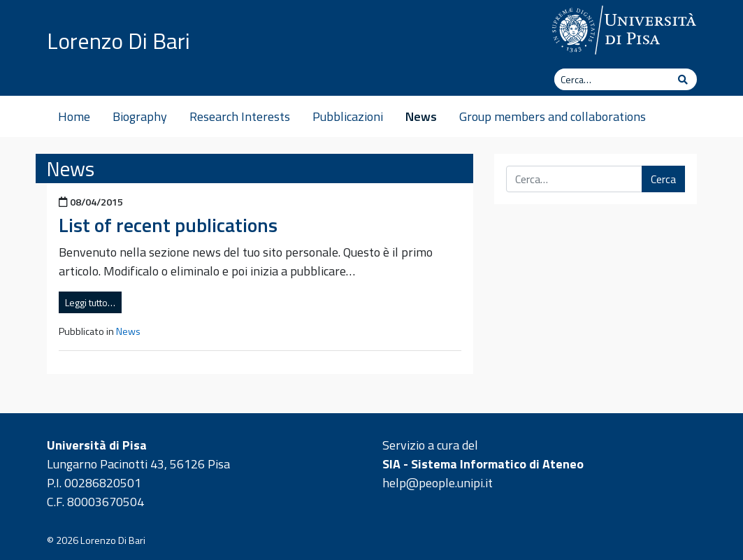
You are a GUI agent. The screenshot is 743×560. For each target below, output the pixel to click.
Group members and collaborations (553, 116)
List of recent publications (168, 225)
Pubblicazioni (348, 116)
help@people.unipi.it (438, 483)
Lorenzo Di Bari (118, 41)
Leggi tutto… (90, 302)
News (421, 116)
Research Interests (240, 116)
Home (74, 116)
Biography (140, 116)
